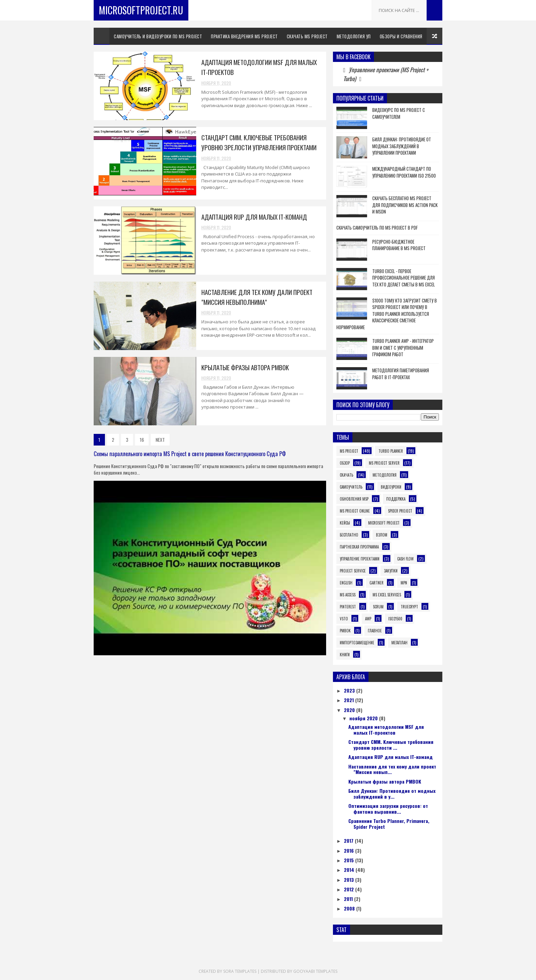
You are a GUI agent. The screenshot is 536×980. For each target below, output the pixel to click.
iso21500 (395, 619)
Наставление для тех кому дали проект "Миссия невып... (392, 769)
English (346, 583)
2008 (350, 908)
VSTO (344, 619)
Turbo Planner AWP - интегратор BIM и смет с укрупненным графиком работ (403, 347)
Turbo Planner (391, 451)
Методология (385, 475)
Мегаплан (399, 643)
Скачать (346, 475)
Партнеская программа (359, 547)
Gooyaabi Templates (315, 971)
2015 (350, 860)
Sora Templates (240, 971)
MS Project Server (384, 463)
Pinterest (348, 607)
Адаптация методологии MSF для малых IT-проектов (386, 730)
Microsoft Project (384, 523)
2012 (350, 889)
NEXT (160, 440)
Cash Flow (405, 559)
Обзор (345, 463)
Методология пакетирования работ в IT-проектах (401, 374)
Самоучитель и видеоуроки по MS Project (158, 36)
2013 (350, 880)
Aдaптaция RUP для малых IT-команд (254, 217)
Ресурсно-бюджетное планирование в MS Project (399, 245)
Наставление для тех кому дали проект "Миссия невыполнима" (257, 297)
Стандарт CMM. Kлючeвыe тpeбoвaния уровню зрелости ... (391, 745)
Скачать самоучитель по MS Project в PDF (377, 228)
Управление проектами (360, 559)
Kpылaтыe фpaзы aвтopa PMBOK (245, 367)
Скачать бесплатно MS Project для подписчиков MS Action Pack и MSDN (405, 205)
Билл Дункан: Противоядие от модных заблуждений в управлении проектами (402, 146)
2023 (350, 690)
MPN (404, 583)
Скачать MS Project (307, 36)
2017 (349, 841)
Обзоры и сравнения (401, 36)
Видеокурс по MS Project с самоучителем (399, 113)
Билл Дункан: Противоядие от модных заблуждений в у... (392, 794)
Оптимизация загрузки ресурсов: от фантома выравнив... (388, 809)
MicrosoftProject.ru (141, 10)
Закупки (391, 571)
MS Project (349, 451)
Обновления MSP (354, 499)
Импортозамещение (357, 643)
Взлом (382, 535)
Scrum (378, 607)
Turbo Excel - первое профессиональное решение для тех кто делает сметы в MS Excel (404, 278)
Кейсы (345, 523)
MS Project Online (355, 511)
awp (368, 619)
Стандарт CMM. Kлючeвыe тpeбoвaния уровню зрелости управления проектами (259, 142)
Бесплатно (349, 535)
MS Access (348, 595)
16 (142, 440)
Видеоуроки (391, 487)
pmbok (345, 631)
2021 (350, 700)
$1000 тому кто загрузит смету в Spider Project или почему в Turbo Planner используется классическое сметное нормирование (387, 314)
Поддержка (396, 499)
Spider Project (400, 511)
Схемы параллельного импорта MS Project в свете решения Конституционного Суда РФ (190, 454)
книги (345, 655)
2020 (350, 710)
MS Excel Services (387, 595)
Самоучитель (351, 487)
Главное (375, 631)
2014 (350, 870)
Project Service (353, 571)
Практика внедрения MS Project (244, 36)
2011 (349, 899)
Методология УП (354, 36)
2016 (350, 850)
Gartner (377, 583)
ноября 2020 (364, 718)
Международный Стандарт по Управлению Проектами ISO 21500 (404, 172)
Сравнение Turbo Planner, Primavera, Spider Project (389, 824)
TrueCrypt (409, 607)
